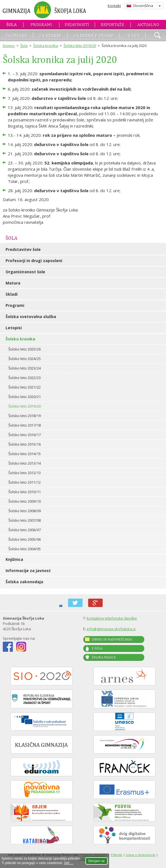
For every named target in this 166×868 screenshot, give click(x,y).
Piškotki (116, 855)
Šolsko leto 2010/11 (25, 492)
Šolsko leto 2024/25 (25, 359)
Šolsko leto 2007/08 (25, 520)
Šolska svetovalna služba (31, 317)
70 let (133, 36)
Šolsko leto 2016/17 (25, 435)
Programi (41, 24)
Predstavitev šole (23, 249)
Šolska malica (104, 657)
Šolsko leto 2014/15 (25, 454)
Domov (9, 46)
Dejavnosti (77, 24)
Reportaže (112, 24)
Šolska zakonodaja (24, 582)
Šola (12, 24)
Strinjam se (97, 861)
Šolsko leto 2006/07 (25, 530)
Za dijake (16, 36)
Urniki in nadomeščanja (112, 639)
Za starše (50, 36)
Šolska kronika (46, 46)
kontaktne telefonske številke (112, 618)
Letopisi (14, 328)
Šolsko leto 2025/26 (25, 349)
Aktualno (148, 24)
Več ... (68, 863)
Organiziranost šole (25, 272)
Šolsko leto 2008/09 (25, 511)
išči (158, 36)
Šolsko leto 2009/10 (25, 501)
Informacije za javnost (28, 571)
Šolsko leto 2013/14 (25, 463)
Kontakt (114, 6)
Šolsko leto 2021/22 (25, 387)
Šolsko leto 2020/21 (25, 397)
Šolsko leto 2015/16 (25, 444)
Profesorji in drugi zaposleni (34, 261)
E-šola (97, 648)
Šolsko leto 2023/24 (25, 368)
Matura (13, 283)
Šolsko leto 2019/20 (80, 46)
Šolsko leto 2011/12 (25, 482)
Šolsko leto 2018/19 (25, 416)
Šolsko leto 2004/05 (25, 549)
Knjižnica (14, 559)
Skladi (12, 294)
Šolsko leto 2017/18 (25, 425)
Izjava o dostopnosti (141, 855)
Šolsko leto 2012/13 (25, 473)
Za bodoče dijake (94, 36)
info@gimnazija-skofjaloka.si (111, 629)
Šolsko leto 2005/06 (25, 539)
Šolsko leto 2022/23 (25, 378)
